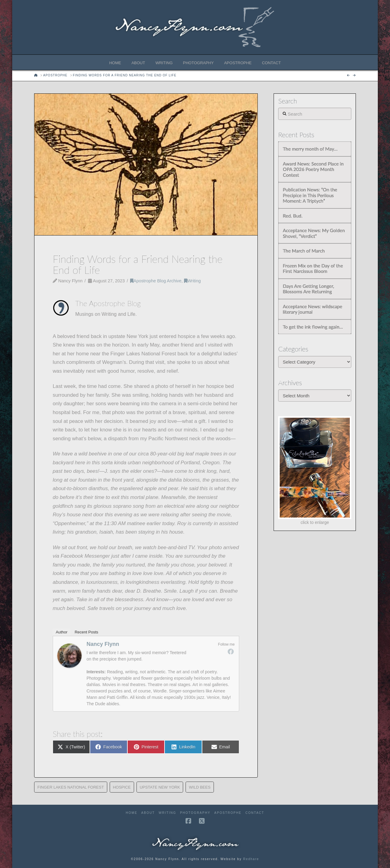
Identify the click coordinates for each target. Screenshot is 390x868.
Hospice (122, 787)
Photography (195, 813)
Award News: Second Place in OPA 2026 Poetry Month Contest (313, 169)
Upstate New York (160, 787)
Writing (192, 281)
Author (62, 632)
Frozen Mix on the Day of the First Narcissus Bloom (313, 268)
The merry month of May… (310, 149)
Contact (255, 813)
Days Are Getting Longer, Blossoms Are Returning (308, 289)
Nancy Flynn (103, 644)
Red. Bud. (292, 216)
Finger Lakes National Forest (71, 787)
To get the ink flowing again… (313, 327)
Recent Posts (86, 632)
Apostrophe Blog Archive (156, 281)
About (148, 813)
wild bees (200, 787)
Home (132, 813)
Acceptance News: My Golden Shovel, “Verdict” (314, 233)
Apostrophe (228, 813)
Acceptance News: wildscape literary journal (312, 309)
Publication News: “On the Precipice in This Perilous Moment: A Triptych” (310, 195)
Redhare (251, 859)
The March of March (304, 251)
